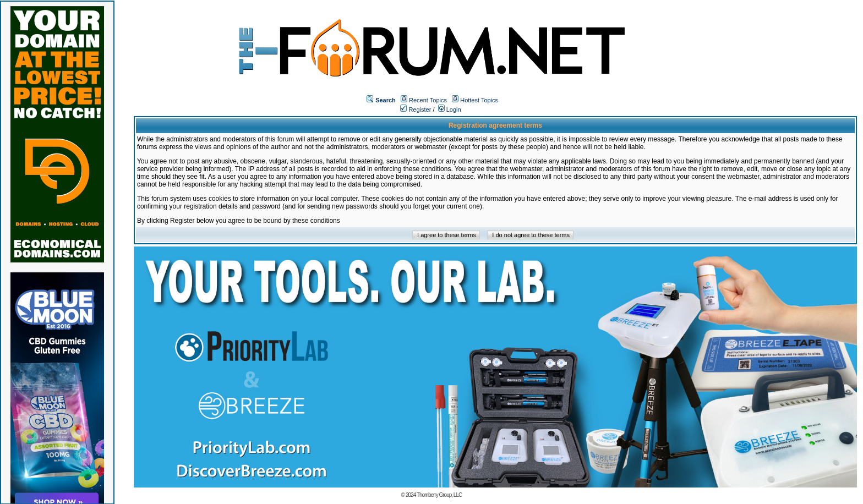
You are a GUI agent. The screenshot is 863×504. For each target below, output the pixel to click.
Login (450, 109)
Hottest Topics (479, 100)
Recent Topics (428, 100)
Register (416, 109)
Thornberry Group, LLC (439, 495)
